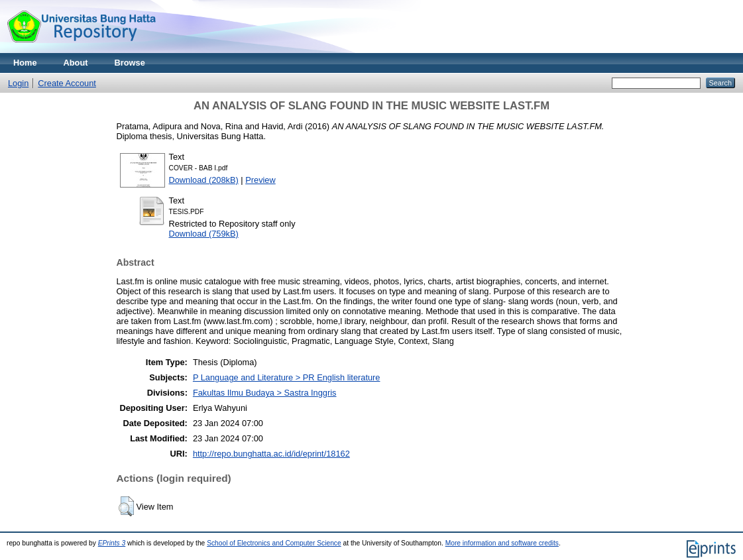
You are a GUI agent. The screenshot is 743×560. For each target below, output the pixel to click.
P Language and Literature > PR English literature (287, 377)
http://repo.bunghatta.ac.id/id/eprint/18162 (271, 454)
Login (18, 83)
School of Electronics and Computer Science (274, 543)
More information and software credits (502, 543)
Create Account (67, 83)
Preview (260, 180)
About (76, 63)
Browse (130, 63)
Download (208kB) (204, 180)
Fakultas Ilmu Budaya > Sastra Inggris (265, 393)
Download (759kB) (204, 234)
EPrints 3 (112, 543)
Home (25, 63)
